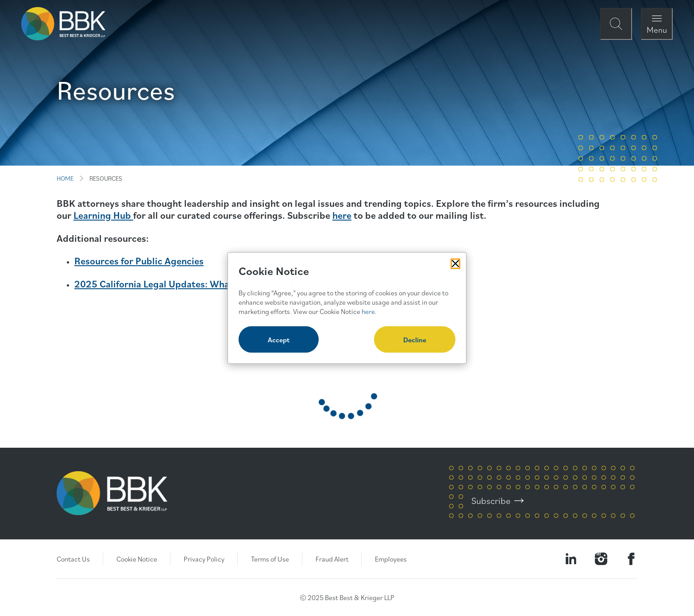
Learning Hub (103, 215)
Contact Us (73, 559)
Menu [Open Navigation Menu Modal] (657, 29)
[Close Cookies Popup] (455, 263)
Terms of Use (270, 559)
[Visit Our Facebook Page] (631, 559)
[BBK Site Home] (63, 24)
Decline (415, 340)
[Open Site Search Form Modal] (616, 24)
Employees (391, 559)
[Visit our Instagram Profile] (601, 559)
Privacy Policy (204, 559)
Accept (279, 340)
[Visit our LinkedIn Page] (571, 559)
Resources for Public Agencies (139, 261)
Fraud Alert (332, 559)
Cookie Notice (137, 559)
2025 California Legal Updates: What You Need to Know (194, 284)
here (342, 215)
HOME (65, 178)
